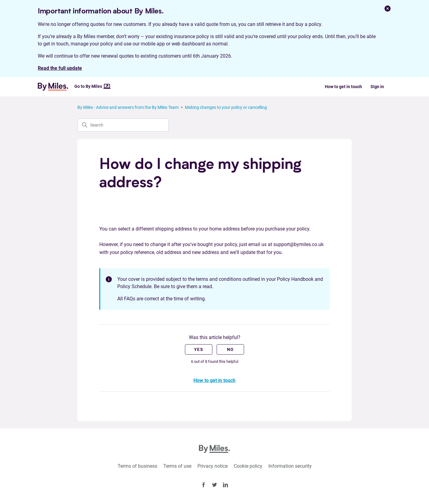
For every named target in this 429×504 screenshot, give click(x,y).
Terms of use (177, 466)
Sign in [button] (377, 87)
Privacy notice (213, 466)
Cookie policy (248, 466)
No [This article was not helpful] (230, 349)
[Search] (123, 125)
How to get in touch (343, 87)
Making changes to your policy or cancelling (226, 107)
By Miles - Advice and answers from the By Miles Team (128, 107)
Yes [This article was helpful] (199, 349)
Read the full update (60, 68)
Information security (290, 466)
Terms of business (137, 466)
